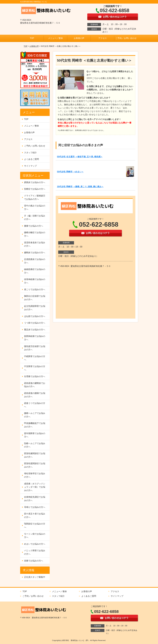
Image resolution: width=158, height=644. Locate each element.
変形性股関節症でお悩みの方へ (35, 465)
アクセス (103, 38)
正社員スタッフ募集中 (35, 577)
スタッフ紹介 (30, 153)
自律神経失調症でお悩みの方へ (35, 499)
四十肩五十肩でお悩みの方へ (35, 515)
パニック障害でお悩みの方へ (35, 552)
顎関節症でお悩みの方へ (35, 525)
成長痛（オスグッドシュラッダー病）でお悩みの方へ (35, 487)
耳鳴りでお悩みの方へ (35, 507)
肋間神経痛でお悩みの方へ (35, 338)
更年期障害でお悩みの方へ (35, 435)
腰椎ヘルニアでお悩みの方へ (35, 415)
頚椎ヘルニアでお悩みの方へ (35, 445)
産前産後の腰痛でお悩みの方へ (35, 395)
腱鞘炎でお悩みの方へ (35, 253)
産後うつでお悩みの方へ (35, 405)
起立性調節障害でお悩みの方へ (35, 308)
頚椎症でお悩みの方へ (35, 189)
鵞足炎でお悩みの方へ (35, 330)
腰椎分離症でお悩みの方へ (35, 234)
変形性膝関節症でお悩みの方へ (35, 455)
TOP (32, 38)
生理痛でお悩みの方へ (35, 376)
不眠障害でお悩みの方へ (35, 358)
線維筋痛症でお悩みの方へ (35, 271)
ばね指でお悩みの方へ (35, 316)
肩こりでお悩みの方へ (35, 289)
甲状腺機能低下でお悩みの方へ (35, 425)
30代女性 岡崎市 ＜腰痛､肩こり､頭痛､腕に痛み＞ (80, 187)
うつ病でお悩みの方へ (35, 323)
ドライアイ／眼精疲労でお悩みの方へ (35, 197)
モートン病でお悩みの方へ (35, 536)
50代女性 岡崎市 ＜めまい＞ (70, 172)
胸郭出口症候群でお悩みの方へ (35, 298)
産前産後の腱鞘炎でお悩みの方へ (35, 385)
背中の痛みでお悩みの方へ (35, 207)
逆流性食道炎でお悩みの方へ (35, 244)
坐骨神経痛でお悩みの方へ (35, 281)
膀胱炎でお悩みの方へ (35, 182)
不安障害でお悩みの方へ (35, 368)
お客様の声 (79, 38)
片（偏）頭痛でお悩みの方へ (35, 217)
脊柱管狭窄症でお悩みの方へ (35, 475)
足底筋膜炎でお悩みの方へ (35, 261)
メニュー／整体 (55, 38)
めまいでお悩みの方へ (35, 544)
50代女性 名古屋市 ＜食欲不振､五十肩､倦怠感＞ (80, 157)
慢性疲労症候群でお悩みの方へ (35, 348)
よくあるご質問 (31, 159)
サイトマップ (30, 166)
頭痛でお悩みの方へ (34, 561)
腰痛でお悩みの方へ (34, 226)
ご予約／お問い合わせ (126, 38)
